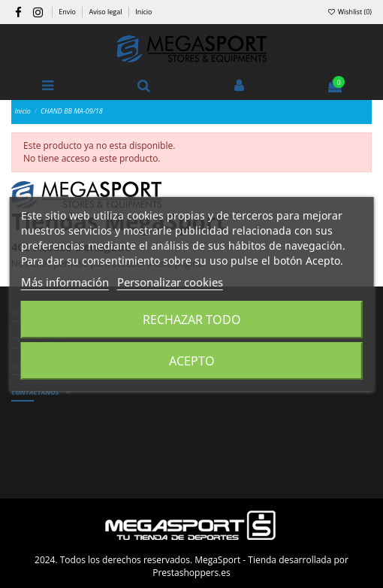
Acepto (192, 361)
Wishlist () (350, 12)
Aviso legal (107, 12)
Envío (68, 12)
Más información (65, 282)
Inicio (143, 12)
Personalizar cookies (170, 282)
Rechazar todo (192, 320)
